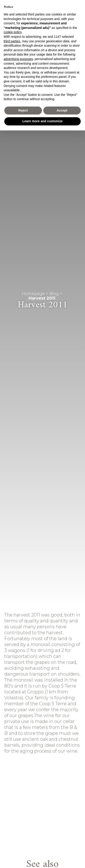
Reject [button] (23, 110)
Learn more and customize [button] (42, 121)
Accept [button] (62, 110)
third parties (12, 41)
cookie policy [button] (13, 32)
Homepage (33, 294)
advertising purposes (18, 59)
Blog (54, 294)
